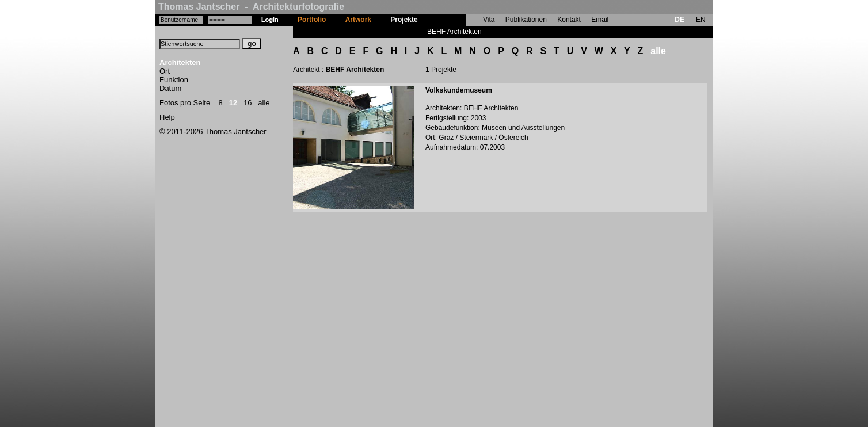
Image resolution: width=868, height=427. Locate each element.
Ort (165, 71)
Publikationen (526, 20)
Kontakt (569, 20)
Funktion (174, 80)
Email (600, 20)
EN (701, 20)
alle (264, 103)
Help (167, 117)
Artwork (358, 20)
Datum (170, 88)
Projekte (404, 20)
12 (233, 103)
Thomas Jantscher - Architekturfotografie (251, 7)
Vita (489, 20)
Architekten (180, 62)
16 (248, 103)
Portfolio (312, 20)
